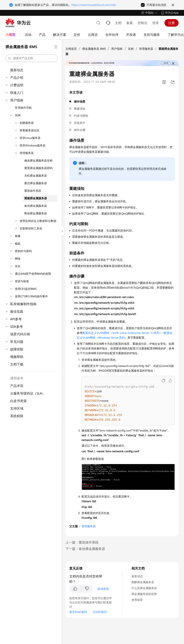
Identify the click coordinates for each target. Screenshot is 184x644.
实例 (18, 115)
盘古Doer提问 (78, 612)
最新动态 (17, 70)
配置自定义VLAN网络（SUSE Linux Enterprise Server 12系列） (122, 333)
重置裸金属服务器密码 (38, 168)
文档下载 (17, 364)
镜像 (18, 236)
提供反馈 (103, 589)
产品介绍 (17, 78)
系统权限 (17, 416)
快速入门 (17, 93)
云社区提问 (100, 612)
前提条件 (80, 123)
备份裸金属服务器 (36, 206)
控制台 (143, 23)
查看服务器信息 (29, 130)
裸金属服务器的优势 (144, 594)
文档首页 (71, 49)
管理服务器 (27, 153)
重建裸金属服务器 (36, 198)
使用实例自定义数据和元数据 (38, 221)
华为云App (172, 13)
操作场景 (80, 102)
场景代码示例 (20, 334)
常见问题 (17, 342)
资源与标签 (22, 281)
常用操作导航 (23, 108)
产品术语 (17, 386)
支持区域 (17, 408)
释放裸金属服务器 (36, 213)
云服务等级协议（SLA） (28, 393)
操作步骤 (80, 130)
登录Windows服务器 (33, 145)
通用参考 (17, 378)
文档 (118, 23)
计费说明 (17, 85)
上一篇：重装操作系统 (82, 542)
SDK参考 (16, 327)
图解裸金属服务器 (143, 582)
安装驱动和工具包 (31, 229)
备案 (130, 23)
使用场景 (137, 600)
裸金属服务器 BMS (94, 49)
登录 (155, 23)
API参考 (16, 319)
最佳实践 (17, 312)
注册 (172, 23)
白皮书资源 (18, 401)
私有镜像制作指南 (23, 304)
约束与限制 (81, 116)
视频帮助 (17, 357)
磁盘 (18, 244)
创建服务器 (27, 123)
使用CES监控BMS (26, 289)
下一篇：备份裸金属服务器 (85, 549)
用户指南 (17, 100)
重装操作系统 (33, 191)
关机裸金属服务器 (36, 176)
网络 (18, 259)
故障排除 (17, 349)
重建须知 (80, 109)
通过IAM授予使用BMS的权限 (33, 274)
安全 (18, 266)
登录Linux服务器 (30, 138)
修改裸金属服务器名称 (38, 161)
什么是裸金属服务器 (144, 588)
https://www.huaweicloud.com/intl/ (94, 5)
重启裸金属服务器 (36, 183)
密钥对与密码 (23, 251)
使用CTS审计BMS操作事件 (31, 296)
